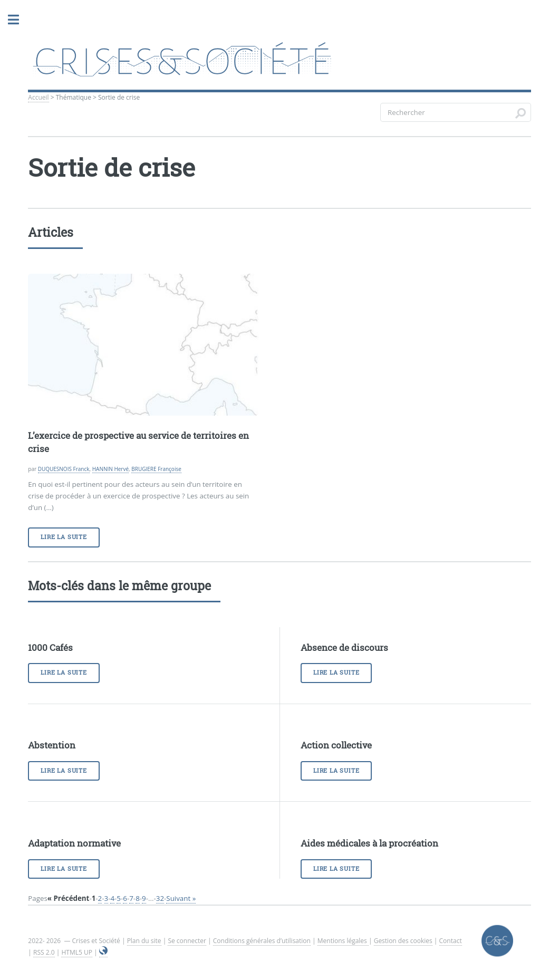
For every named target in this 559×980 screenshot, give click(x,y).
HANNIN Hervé (110, 469)
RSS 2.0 (44, 952)
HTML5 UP (76, 952)
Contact (451, 941)
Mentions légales (343, 941)
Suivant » (181, 898)
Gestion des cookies (403, 941)
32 (160, 898)
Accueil (38, 97)
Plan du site (144, 941)
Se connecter (187, 941)
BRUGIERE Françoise (156, 469)
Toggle (13, 20)
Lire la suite (64, 537)
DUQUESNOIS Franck (64, 469)
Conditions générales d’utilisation (262, 941)
